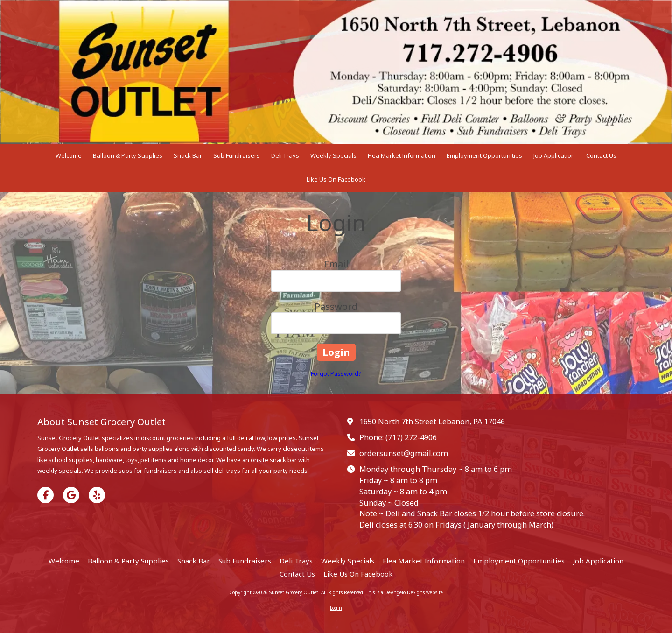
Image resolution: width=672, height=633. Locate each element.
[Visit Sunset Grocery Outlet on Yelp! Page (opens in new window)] (97, 495)
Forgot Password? (336, 373)
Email (336, 264)
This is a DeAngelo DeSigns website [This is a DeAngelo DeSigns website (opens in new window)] (404, 592)
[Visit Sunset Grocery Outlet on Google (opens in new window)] (71, 495)
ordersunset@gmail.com (404, 453)
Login (336, 608)
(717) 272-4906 (411, 437)
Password (336, 306)
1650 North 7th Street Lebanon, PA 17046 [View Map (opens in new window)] (432, 422)
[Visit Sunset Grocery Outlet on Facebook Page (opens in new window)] (45, 495)
